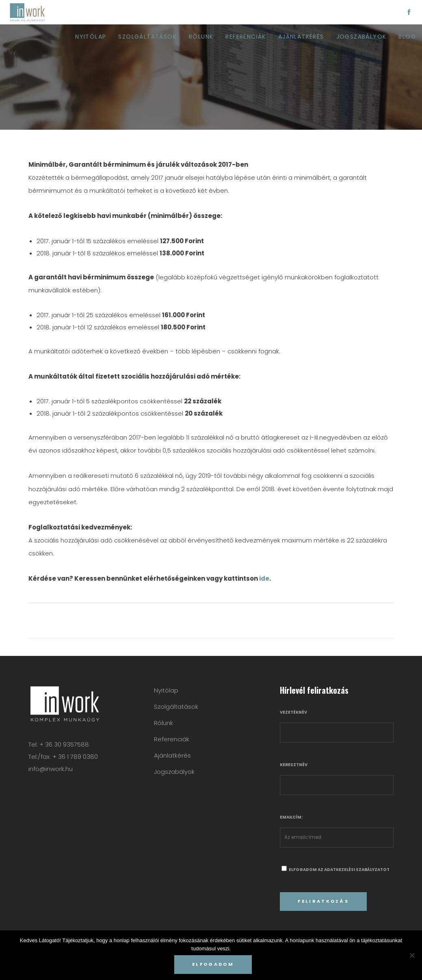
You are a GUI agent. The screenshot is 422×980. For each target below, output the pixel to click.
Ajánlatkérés (172, 755)
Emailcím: (291, 817)
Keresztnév (294, 765)
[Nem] (412, 955)
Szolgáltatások (176, 707)
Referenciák (172, 739)
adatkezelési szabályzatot (357, 870)
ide (264, 578)
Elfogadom (213, 964)
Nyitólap (166, 690)
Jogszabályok (174, 772)
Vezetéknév (293, 712)
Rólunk (163, 723)
